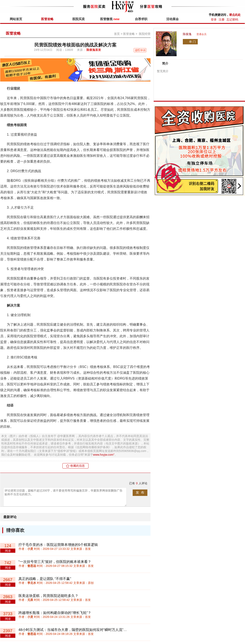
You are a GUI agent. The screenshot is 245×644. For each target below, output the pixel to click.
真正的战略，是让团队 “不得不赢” (45, 579)
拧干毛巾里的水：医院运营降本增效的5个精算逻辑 (58, 545)
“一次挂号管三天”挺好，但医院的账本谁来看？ (55, 562)
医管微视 (110, 19)
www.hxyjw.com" (104, 455)
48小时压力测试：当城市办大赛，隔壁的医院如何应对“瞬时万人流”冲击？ (76, 630)
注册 (222, 19)
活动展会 (172, 19)
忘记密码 (232, 19)
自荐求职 (141, 19)
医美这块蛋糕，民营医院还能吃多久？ (48, 596)
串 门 (192, 42)
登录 (214, 19)
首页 (117, 34)
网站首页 (16, 19)
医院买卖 (79, 19)
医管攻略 (47, 19)
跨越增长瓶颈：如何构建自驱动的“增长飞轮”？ (55, 613)
